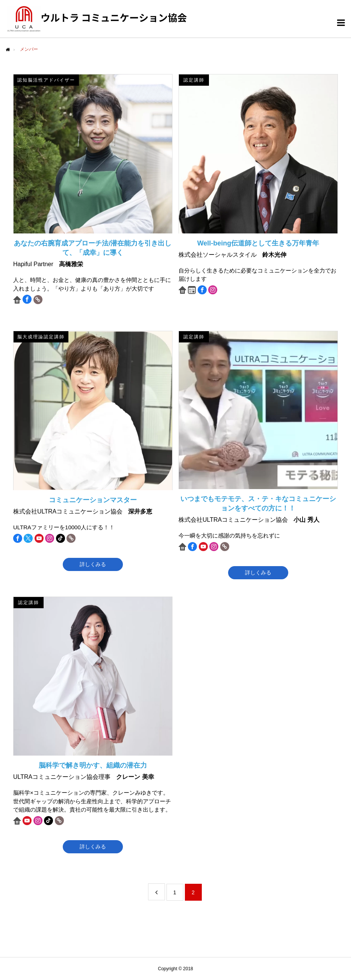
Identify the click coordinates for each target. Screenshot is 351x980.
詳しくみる (93, 564)
